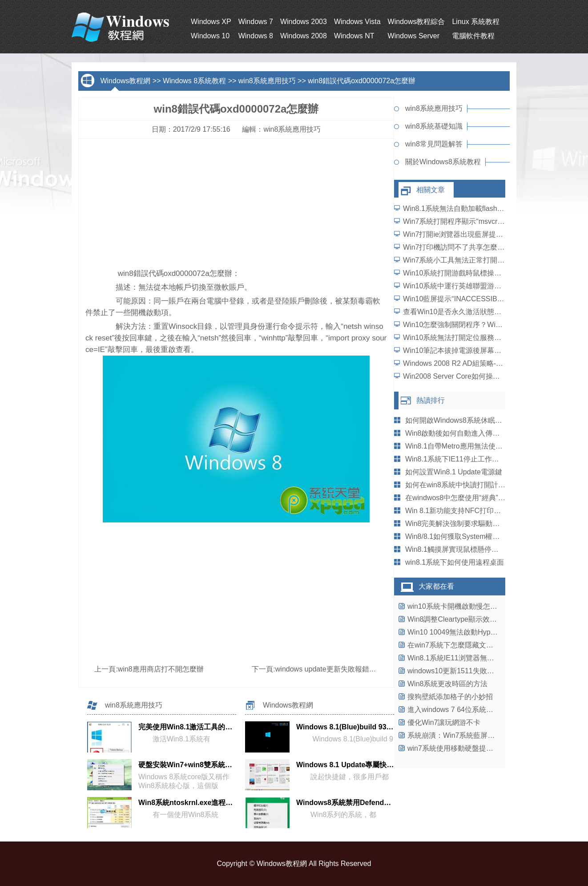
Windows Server (414, 36)
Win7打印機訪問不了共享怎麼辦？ (457, 247)
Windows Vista (357, 22)
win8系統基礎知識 (434, 126)
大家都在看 (436, 586)
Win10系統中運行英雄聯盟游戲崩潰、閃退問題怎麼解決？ (495, 286)
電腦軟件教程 (473, 36)
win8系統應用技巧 (267, 81)
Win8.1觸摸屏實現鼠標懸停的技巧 (459, 549)
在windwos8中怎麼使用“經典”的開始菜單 (469, 498)
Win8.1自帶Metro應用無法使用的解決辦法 (472, 446)
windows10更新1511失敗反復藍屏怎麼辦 (472, 671)
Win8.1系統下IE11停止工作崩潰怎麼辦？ (470, 459)
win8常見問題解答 (434, 144)
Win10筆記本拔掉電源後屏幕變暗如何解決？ (473, 350)
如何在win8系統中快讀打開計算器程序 (466, 485)
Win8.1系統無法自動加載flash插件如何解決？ (475, 208)
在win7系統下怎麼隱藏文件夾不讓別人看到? (477, 645)
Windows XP (211, 22)
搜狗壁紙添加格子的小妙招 (450, 697)
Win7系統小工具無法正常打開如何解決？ (468, 260)
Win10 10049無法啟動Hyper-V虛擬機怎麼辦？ (481, 632)
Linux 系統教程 (476, 22)
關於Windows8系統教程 (443, 162)
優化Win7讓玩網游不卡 (444, 722)
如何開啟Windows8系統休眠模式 (457, 420)
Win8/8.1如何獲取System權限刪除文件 (467, 536)
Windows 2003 (304, 22)
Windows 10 (210, 36)
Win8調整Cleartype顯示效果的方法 (463, 619)
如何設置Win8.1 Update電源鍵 (454, 472)
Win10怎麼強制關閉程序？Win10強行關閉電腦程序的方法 (494, 325)
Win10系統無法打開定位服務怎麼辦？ (463, 338)
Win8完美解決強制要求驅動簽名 (456, 524)
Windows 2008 (304, 36)
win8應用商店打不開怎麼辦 (161, 669)
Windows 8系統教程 (194, 81)
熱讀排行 (431, 400)
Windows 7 (256, 22)
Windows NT (354, 36)
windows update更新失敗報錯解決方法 (336, 669)
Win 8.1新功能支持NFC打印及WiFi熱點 (467, 511)
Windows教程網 (125, 81)
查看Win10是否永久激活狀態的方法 (459, 312)
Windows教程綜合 (417, 22)
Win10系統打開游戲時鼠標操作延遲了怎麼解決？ (481, 273)
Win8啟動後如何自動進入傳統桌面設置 (467, 433)
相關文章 (431, 190)
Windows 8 (256, 36)
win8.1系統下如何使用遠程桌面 (455, 562)
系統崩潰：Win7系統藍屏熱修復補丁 (465, 735)
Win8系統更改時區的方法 (447, 684)
